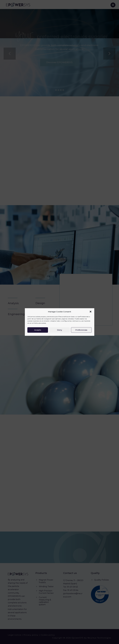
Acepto (38, 330)
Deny (59, 330)
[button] (91, 312)
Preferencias (81, 330)
